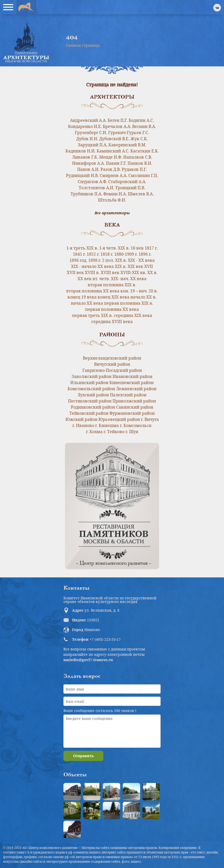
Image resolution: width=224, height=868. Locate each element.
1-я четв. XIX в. (114, 248)
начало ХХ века (87, 303)
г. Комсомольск (136, 425)
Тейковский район (89, 413)
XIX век (135, 266)
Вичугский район (112, 364)
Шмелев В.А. (141, 194)
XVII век (75, 272)
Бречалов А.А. (117, 126)
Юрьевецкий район (119, 419)
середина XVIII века (112, 322)
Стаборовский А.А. (127, 182)
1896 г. (145, 254)
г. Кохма (94, 432)
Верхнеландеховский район (112, 358)
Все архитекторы (112, 213)
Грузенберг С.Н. (91, 133)
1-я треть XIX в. (82, 248)
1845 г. (79, 254)
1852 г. (93, 254)
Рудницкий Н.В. (82, 175)
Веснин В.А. (144, 126)
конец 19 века (82, 297)
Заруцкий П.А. (93, 145)
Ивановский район (132, 376)
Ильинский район (89, 383)
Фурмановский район (132, 413)
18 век (137, 248)
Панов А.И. (88, 169)
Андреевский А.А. (88, 120)
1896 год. (78, 260)
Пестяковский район (90, 401)
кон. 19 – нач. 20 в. (139, 291)
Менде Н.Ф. (111, 157)
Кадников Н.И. (81, 151)
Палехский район (128, 395)
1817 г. (151, 248)
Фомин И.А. (115, 194)
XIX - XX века (141, 260)
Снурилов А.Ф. (92, 182)
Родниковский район (93, 407)
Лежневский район (136, 389)
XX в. (152, 272)
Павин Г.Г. (116, 163)
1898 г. (95, 260)
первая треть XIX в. (92, 315)
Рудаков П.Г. (134, 169)
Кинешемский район (132, 383)
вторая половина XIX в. (112, 285)
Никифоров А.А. (88, 163)
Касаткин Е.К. (145, 151)
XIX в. (121, 266)
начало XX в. (143, 297)
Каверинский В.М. (127, 145)
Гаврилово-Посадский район (112, 370)
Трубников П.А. (86, 194)
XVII (149, 266)
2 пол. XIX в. (114, 260)
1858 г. (107, 254)
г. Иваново (83, 425)
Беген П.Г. (118, 120)
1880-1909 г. (126, 254)
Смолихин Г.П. (143, 175)
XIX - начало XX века (92, 266)
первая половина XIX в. (129, 303)
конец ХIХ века (114, 297)
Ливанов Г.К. (85, 157)
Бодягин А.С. (141, 120)
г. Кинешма (107, 425)
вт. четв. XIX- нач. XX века (120, 279)
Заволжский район (92, 376)
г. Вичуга (150, 419)
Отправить (83, 756)
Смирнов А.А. (114, 175)
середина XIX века (133, 315)
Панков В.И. (140, 163)
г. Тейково (114, 432)
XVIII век (110, 272)
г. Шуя (132, 432)
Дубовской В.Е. (114, 139)
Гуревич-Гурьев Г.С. (129, 133)
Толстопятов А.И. (97, 188)
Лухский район (93, 395)
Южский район (81, 419)
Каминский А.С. (113, 151)
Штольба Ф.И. (112, 200)
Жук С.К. (139, 139)
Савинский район (135, 407)
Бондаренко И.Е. (85, 126)
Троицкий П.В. (130, 188)
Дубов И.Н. (87, 139)
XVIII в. (92, 272)
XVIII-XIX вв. (133, 272)
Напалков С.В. (138, 157)
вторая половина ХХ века (93, 291)
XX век (85, 279)
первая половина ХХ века (112, 309)
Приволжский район (134, 401)
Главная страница (83, 45)
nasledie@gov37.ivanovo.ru (88, 660)
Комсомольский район (91, 389)
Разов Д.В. (111, 169)
